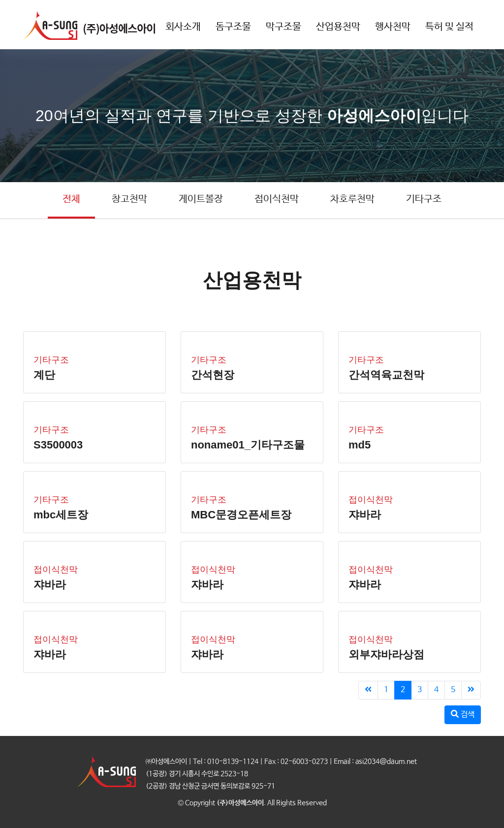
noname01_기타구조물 (248, 445)
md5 (360, 445)
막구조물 (283, 27)
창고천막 (129, 199)
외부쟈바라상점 (386, 654)
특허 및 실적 (449, 27)
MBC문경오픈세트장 (241, 515)
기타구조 (424, 199)
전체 (71, 199)
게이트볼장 (201, 199)
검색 (463, 715)
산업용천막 (338, 27)
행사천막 (393, 27)
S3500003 (58, 445)
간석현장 (213, 375)
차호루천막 (352, 199)
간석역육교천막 (386, 375)
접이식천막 (277, 199)
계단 (44, 375)
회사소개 (183, 27)
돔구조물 (233, 27)
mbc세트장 (61, 515)
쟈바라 (365, 515)
